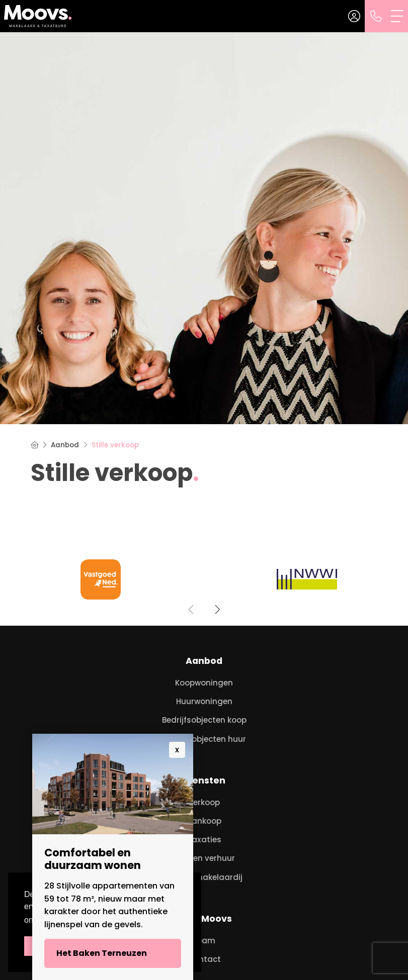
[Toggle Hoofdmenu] (397, 16)
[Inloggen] (354, 16)
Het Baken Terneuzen (102, 953)
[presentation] (192, 610)
